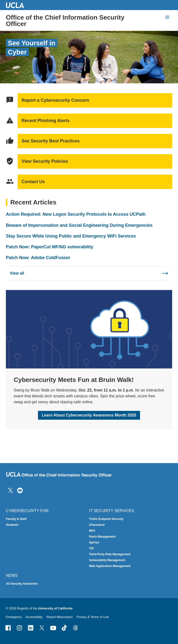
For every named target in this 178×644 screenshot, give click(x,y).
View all (17, 273)
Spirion (94, 543)
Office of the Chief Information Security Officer (65, 21)
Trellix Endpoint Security (106, 519)
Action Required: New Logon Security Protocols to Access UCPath (76, 214)
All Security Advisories (22, 584)
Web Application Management (110, 566)
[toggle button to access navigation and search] (167, 17)
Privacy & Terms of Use (93, 617)
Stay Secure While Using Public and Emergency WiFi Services (71, 236)
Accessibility (34, 617)
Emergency (14, 617)
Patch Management (102, 537)
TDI (91, 548)
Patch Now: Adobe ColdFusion (38, 258)
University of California (55, 608)
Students (12, 525)
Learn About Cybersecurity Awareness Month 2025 (89, 415)
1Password (97, 525)
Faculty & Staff (16, 519)
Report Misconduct (60, 617)
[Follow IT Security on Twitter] (10, 490)
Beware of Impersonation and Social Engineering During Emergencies (79, 225)
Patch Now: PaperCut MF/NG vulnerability (50, 247)
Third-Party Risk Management (110, 554)
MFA (92, 531)
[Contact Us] (20, 490)
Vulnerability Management (107, 560)
